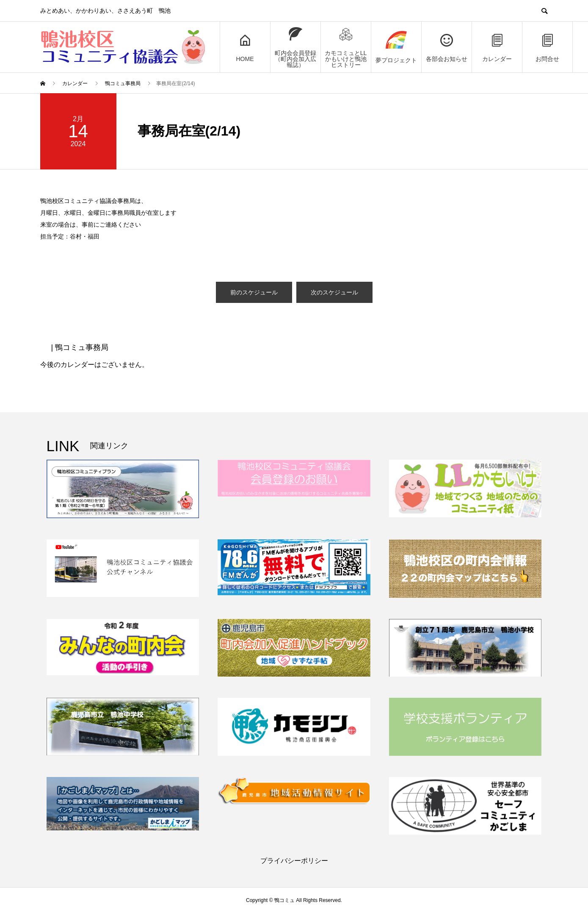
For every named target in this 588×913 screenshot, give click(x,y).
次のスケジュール (334, 292)
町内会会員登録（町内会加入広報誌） (295, 47)
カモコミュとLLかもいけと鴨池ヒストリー (346, 47)
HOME (245, 47)
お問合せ (547, 47)
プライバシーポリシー (294, 861)
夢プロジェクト (396, 47)
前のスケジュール (254, 292)
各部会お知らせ (447, 47)
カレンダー (497, 47)
